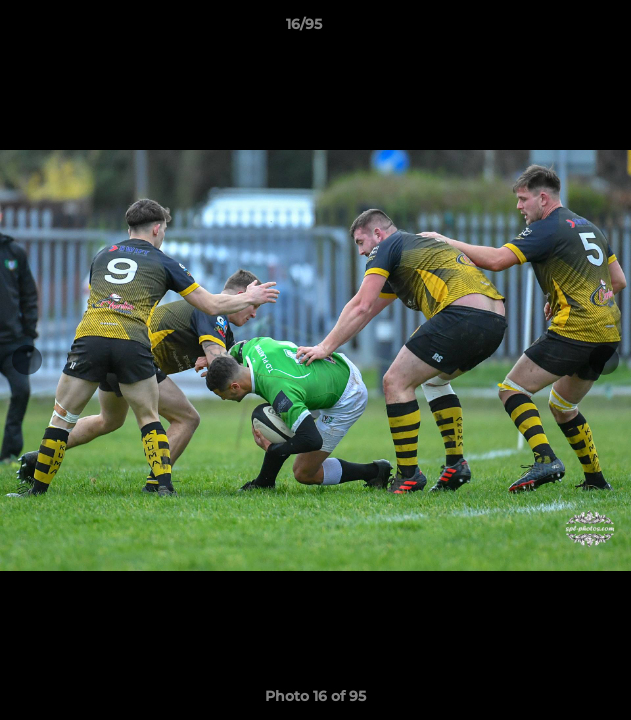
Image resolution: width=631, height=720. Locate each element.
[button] (559, 29)
